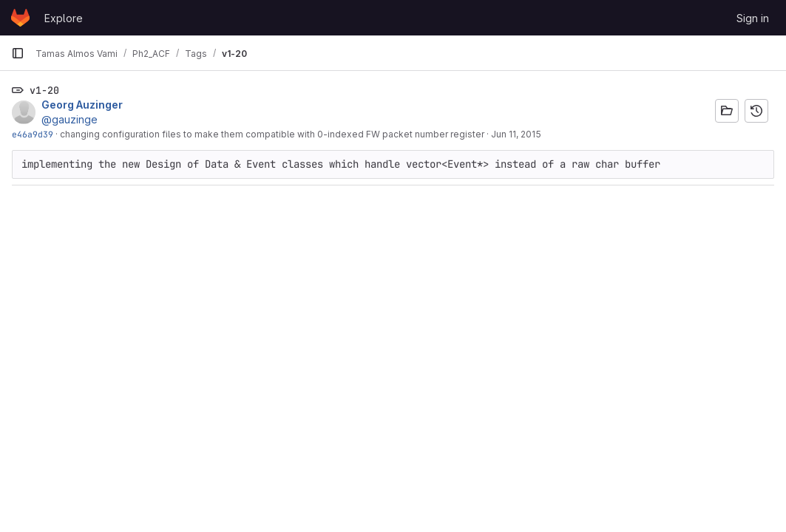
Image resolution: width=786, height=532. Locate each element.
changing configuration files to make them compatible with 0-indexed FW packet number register (272, 134)
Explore (64, 18)
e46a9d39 (33, 134)
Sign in (753, 18)
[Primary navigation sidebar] (18, 53)
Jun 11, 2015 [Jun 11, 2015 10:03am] (516, 134)
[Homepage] (20, 18)
